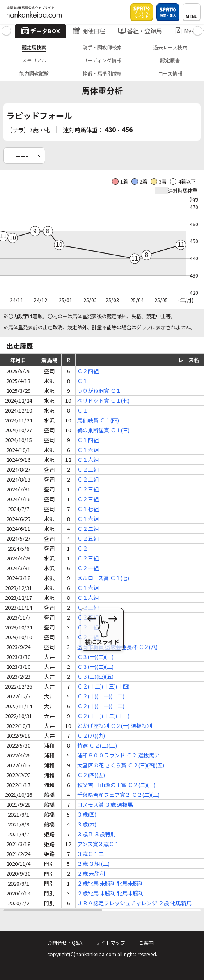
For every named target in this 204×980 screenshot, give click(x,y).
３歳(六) (87, 824)
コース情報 (170, 73)
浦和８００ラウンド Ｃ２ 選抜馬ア (118, 755)
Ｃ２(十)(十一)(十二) (101, 696)
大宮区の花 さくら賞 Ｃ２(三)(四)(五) (121, 765)
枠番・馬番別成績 (102, 73)
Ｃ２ (83, 548)
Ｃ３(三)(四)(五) (95, 676)
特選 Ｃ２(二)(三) (97, 745)
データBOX (41, 31)
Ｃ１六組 (88, 450)
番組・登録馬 (140, 31)
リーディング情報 (102, 60)
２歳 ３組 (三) (93, 864)
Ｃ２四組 (88, 371)
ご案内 (146, 942)
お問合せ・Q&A (65, 942)
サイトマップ (110, 942)
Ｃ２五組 (88, 538)
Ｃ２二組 (88, 469)
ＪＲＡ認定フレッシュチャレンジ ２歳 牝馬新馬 (134, 903)
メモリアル (34, 60)
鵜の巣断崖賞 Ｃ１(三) (103, 430)
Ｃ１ (83, 381)
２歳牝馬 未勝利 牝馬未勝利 (110, 883)
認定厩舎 (170, 60)
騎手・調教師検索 (102, 47)
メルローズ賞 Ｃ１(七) (103, 578)
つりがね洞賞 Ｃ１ (99, 391)
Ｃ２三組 (88, 489)
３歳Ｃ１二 (91, 854)
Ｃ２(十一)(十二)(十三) (103, 716)
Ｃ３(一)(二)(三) (95, 657)
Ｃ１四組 (88, 440)
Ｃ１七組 (88, 509)
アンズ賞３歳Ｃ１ (98, 844)
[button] (6, 31)
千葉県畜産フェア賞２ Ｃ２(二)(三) (118, 795)
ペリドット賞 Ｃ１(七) (103, 400)
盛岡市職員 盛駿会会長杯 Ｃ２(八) (117, 647)
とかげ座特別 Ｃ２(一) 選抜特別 (115, 726)
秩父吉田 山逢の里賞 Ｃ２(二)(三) (116, 785)
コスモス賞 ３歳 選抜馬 (105, 804)
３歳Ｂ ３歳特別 (96, 834)
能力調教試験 (34, 73)
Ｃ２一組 (88, 568)
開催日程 (89, 31)
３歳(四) (87, 814)
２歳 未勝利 (91, 873)
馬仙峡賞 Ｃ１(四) (98, 420)
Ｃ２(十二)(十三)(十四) (103, 686)
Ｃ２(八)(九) (91, 736)
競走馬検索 (34, 47)
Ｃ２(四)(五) (91, 775)
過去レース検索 (170, 47)
